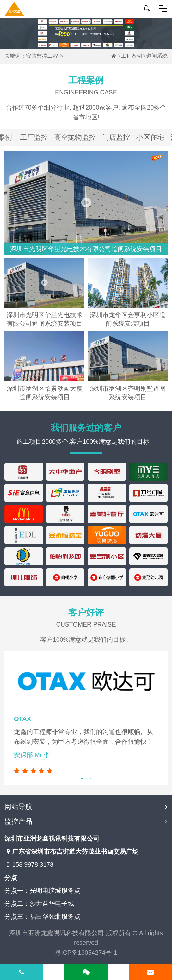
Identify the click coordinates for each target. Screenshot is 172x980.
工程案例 (132, 56)
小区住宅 (150, 137)
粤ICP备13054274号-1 (86, 953)
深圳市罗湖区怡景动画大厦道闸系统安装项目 (45, 393)
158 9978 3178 (29, 865)
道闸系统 (157, 56)
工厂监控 (34, 137)
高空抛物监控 (75, 137)
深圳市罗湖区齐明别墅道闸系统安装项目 (128, 393)
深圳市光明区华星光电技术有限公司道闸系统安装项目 (86, 249)
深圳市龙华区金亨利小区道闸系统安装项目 (128, 319)
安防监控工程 (42, 56)
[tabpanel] (86, 718)
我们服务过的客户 (86, 428)
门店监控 (116, 137)
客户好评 (86, 620)
